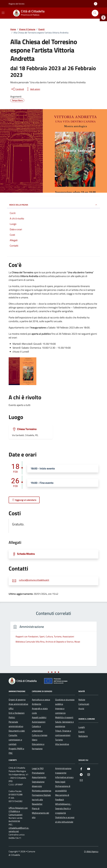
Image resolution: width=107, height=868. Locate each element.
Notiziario (83, 736)
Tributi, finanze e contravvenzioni (63, 733)
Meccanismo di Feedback (62, 797)
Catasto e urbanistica (37, 729)
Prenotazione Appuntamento (39, 775)
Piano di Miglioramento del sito (40, 813)
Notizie (82, 700)
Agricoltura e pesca (41, 700)
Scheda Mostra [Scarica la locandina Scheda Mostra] (26, 554)
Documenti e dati (17, 731)
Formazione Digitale (41, 795)
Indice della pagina (53, 205)
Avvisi (81, 708)
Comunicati (84, 704)
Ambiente (37, 704)
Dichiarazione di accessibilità (63, 788)
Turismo (59, 740)
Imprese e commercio (60, 711)
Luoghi (82, 727)
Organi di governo (17, 700)
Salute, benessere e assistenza (64, 724)
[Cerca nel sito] (95, 13)
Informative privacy (64, 777)
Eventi (82, 732)
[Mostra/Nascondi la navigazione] (3, 13)
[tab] (48, 672)
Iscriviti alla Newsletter (37, 802)
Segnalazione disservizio (38, 784)
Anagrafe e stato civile (40, 711)
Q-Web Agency (91, 851)
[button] (103, 18)
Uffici (11, 708)
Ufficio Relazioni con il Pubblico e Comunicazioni (18, 811)
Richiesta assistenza (42, 791)
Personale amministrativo (16, 724)
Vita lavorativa (62, 744)
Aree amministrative (18, 704)
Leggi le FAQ (38, 768)
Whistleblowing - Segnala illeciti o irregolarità (63, 808)
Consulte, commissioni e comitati (15, 740)
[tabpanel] (53, 646)
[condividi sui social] (17, 89)
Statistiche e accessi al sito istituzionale (65, 820)
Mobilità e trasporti (64, 717)
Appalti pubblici (39, 717)
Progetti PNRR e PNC (16, 751)
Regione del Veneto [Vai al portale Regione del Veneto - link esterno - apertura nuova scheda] (17, 4)
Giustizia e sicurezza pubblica (65, 702)
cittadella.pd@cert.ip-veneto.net (19, 830)
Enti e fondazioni (17, 713)
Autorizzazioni (39, 722)
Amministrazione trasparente (63, 771)
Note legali (60, 782)
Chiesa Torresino (27, 429)
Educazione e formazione (38, 746)
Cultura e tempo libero (40, 737)
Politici (12, 717)
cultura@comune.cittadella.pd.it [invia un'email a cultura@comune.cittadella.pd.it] (34, 580)
